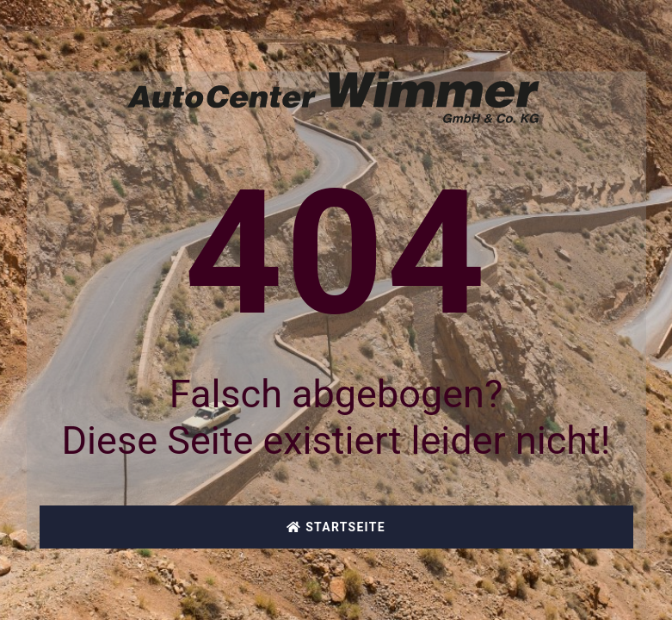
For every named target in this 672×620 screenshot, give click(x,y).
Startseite (336, 527)
